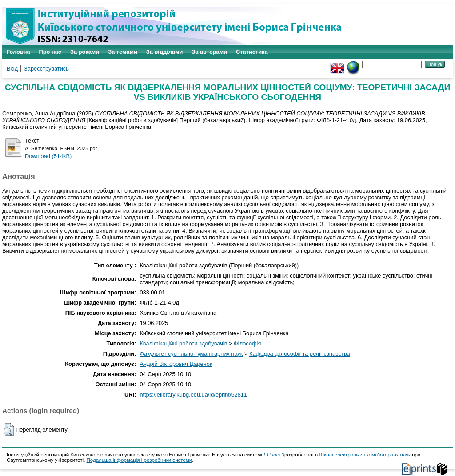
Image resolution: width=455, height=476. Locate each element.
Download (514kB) (48, 156)
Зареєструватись (46, 69)
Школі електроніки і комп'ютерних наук (365, 455)
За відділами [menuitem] (165, 52)
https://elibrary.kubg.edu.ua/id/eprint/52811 (193, 395)
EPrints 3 (274, 455)
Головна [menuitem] (18, 52)
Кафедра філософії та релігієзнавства (300, 354)
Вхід (12, 69)
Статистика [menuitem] (252, 52)
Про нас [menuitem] (50, 52)
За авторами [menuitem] (209, 52)
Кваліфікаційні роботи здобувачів (183, 343)
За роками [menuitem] (85, 52)
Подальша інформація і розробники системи (140, 460)
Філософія (247, 343)
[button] (9, 430)
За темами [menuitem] (123, 52)
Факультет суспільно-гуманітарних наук (191, 354)
